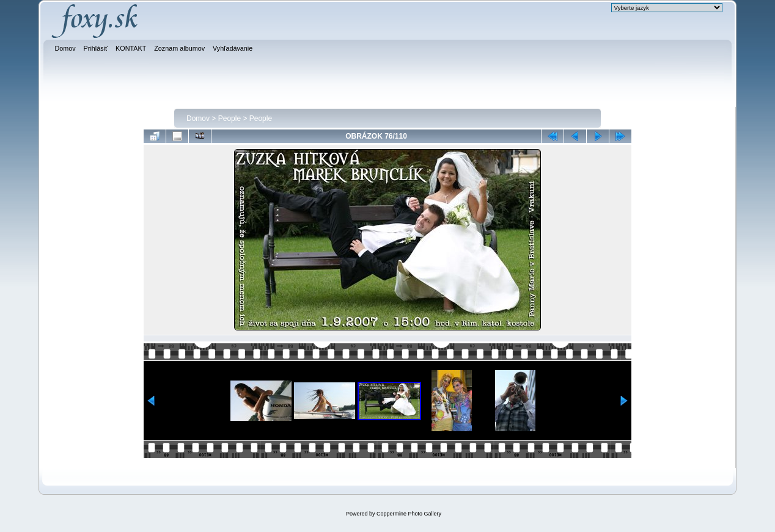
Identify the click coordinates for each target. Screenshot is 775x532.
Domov (198, 118)
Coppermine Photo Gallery (409, 514)
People (230, 118)
